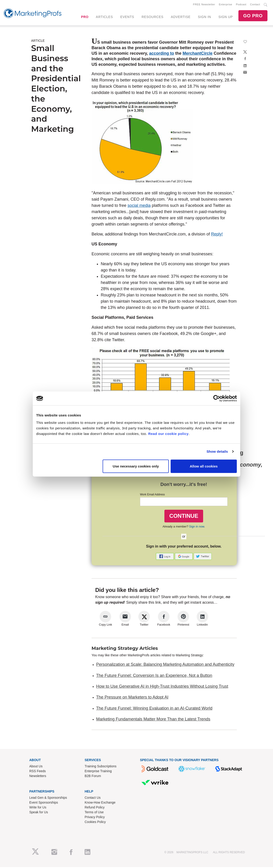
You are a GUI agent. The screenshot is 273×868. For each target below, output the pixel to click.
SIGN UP (226, 17)
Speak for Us (39, 813)
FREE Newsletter (204, 5)
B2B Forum (93, 777)
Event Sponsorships (44, 803)
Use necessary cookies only (136, 466)
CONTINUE (184, 517)
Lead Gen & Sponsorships (48, 799)
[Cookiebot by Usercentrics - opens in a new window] (217, 398)
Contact (255, 5)
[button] (165, 557)
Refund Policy (95, 808)
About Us (36, 767)
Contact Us (93, 799)
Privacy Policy (95, 818)
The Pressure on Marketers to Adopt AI (132, 698)
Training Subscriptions (101, 767)
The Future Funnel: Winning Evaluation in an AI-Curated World (154, 709)
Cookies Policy (95, 823)
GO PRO (253, 16)
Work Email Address (152, 495)
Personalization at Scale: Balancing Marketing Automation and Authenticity (165, 665)
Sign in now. (197, 527)
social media (139, 206)
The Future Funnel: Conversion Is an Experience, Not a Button (154, 676)
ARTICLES (104, 17)
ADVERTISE (181, 17)
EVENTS (127, 17)
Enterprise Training (98, 772)
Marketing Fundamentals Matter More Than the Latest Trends (153, 720)
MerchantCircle (198, 54)
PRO (85, 17)
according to (162, 54)
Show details (217, 451)
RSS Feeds (38, 772)
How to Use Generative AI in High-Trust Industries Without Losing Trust (162, 687)
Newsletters (38, 777)
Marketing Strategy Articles (125, 649)
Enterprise (226, 5)
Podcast (241, 5)
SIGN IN (204, 17)
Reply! (217, 235)
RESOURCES (153, 17)
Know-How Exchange (100, 803)
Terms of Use (94, 813)
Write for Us (38, 808)
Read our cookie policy (168, 433)
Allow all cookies (204, 466)
